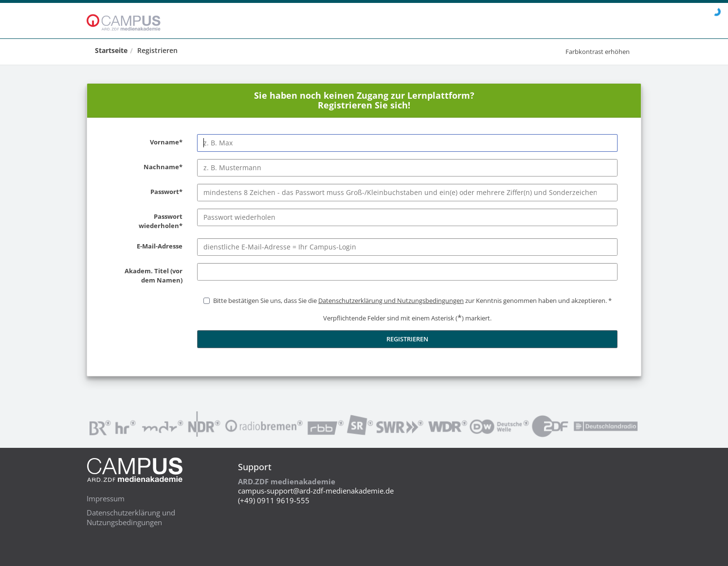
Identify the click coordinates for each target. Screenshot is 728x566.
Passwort (146, 192)
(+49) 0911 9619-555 (274, 500)
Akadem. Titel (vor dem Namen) (146, 276)
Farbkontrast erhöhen (598, 52)
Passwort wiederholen (146, 221)
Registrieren (157, 50)
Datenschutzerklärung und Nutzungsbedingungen (131, 517)
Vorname (146, 142)
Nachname (146, 167)
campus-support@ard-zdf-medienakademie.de (316, 491)
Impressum (106, 498)
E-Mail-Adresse (146, 247)
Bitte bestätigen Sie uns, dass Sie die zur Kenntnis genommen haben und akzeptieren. (410, 301)
